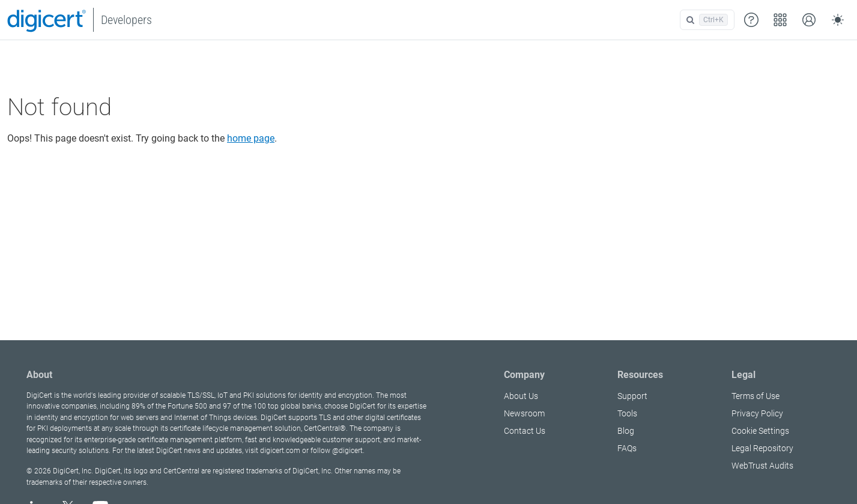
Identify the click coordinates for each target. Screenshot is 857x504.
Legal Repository (762, 448)
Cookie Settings (760, 431)
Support (632, 396)
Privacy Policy (757, 413)
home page (251, 138)
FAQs (627, 448)
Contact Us (525, 431)
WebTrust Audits (762, 466)
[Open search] (707, 20)
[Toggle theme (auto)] (838, 20)
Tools (627, 413)
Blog (626, 431)
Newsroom (524, 413)
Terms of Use (756, 396)
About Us (521, 396)
